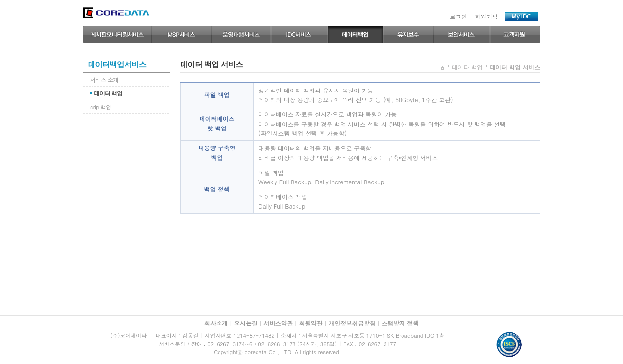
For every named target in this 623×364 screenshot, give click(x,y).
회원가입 (486, 16)
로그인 (458, 16)
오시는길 (246, 323)
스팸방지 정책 (400, 323)
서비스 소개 (104, 80)
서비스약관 (278, 323)
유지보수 (408, 34)
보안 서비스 (461, 34)
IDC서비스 (299, 34)
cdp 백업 (101, 107)
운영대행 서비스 (241, 34)
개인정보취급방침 (352, 323)
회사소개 (216, 323)
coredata (116, 13)
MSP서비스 (181, 34)
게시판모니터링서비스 (117, 34)
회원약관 (311, 323)
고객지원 (515, 34)
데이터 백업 (355, 34)
